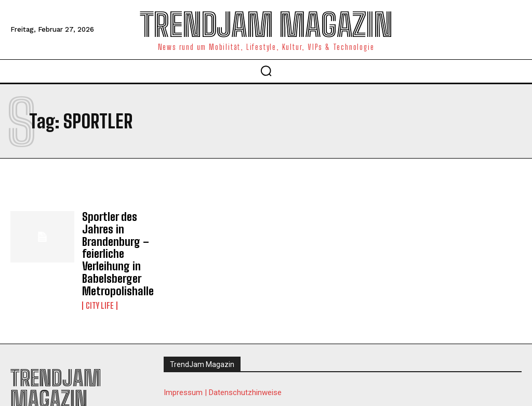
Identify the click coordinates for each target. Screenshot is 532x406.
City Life (100, 277)
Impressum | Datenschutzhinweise (223, 363)
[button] (266, 71)
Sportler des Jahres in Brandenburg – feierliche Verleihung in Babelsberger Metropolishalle (125, 240)
